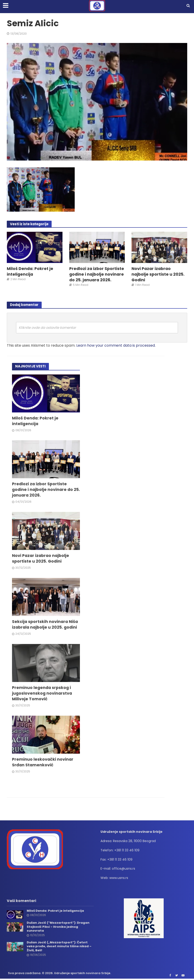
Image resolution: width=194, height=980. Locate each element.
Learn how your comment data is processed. (116, 345)
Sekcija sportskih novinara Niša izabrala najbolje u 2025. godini (45, 624)
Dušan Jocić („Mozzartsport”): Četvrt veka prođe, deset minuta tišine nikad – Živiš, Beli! (59, 946)
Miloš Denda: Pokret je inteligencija (30, 271)
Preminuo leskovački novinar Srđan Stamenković (43, 762)
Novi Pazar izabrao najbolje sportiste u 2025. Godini (158, 274)
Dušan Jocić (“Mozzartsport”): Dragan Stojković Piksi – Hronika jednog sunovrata (58, 927)
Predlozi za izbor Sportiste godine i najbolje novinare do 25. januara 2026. (97, 274)
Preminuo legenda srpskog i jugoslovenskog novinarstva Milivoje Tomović (42, 693)
